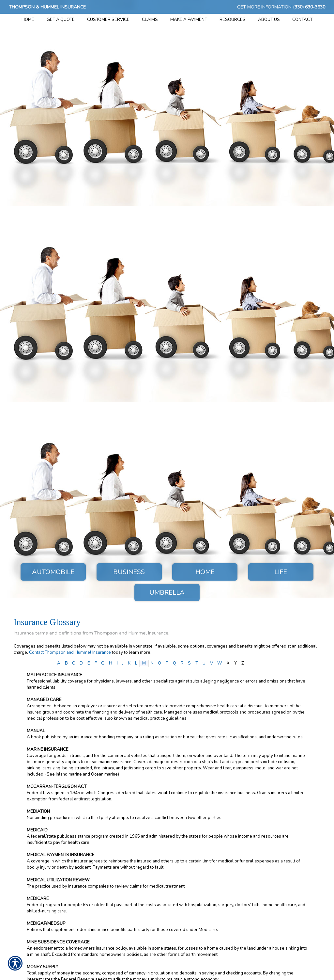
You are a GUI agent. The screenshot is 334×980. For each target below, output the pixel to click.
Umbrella (167, 593)
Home (205, 572)
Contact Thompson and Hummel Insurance (70, 652)
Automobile (53, 572)
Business (129, 572)
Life (281, 572)
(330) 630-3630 (309, 7)
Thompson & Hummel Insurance (47, 7)
